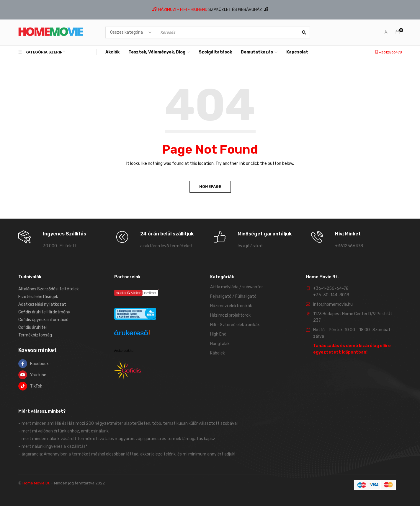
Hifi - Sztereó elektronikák (235, 325)
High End (218, 334)
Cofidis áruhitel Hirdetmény (44, 312)
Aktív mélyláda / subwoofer (237, 287)
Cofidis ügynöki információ (43, 320)
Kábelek (218, 353)
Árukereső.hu (124, 351)
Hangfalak (220, 344)
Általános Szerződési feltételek (49, 289)
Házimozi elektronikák (231, 306)
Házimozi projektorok (230, 315)
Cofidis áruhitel (32, 327)
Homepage (210, 187)
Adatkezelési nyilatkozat (42, 304)
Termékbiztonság (35, 335)
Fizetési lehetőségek (38, 297)
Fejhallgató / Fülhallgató (233, 296)
